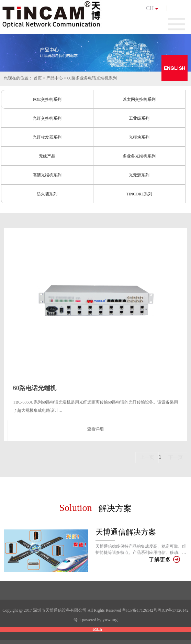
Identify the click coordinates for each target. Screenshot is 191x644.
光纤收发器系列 (47, 137)
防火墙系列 (47, 194)
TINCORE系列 (139, 194)
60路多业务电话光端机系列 (92, 78)
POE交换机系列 (47, 99)
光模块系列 (139, 137)
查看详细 (95, 429)
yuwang (110, 620)
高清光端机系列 (47, 175)
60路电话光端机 (35, 388)
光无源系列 (139, 175)
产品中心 (55, 78)
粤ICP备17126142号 (140, 610)
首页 (38, 78)
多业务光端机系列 (139, 156)
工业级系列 (139, 118)
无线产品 (47, 156)
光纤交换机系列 (47, 118)
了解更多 (164, 560)
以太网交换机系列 (139, 99)
